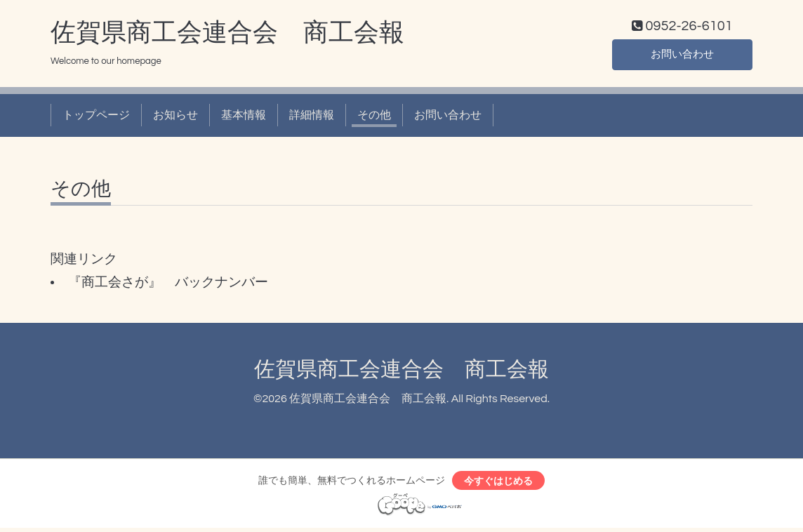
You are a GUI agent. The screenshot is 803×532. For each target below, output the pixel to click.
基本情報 (244, 118)
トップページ (96, 118)
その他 (374, 118)
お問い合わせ (682, 56)
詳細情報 (312, 118)
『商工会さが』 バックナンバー (168, 285)
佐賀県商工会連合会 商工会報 (227, 36)
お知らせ (175, 118)
